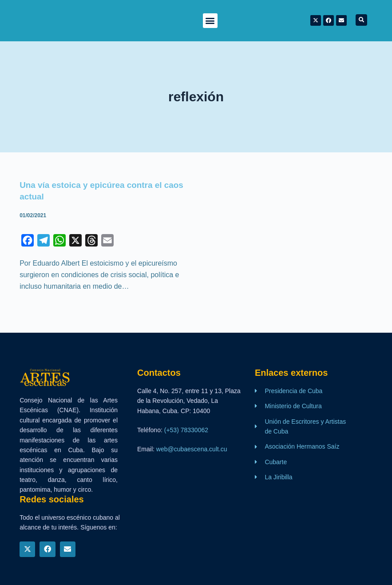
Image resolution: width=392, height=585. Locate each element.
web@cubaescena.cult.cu (192, 449)
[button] (210, 21)
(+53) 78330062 (186, 430)
